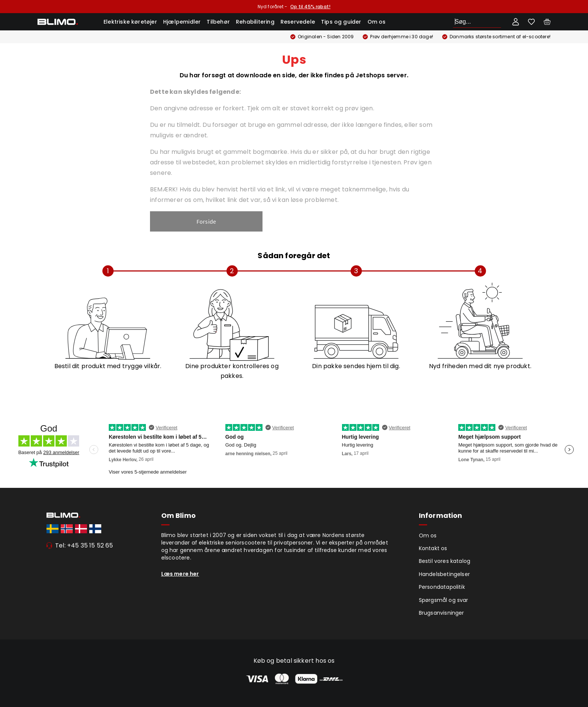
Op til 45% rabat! (310, 7)
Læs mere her (180, 574)
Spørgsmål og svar (444, 600)
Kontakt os (433, 548)
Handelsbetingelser (445, 574)
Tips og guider (341, 22)
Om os (377, 22)
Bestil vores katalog (445, 561)
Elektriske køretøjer (130, 22)
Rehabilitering (255, 22)
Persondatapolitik (442, 587)
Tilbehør (218, 22)
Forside (206, 221)
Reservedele (298, 22)
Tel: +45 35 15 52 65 (84, 545)
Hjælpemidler (182, 22)
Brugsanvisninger (442, 613)
